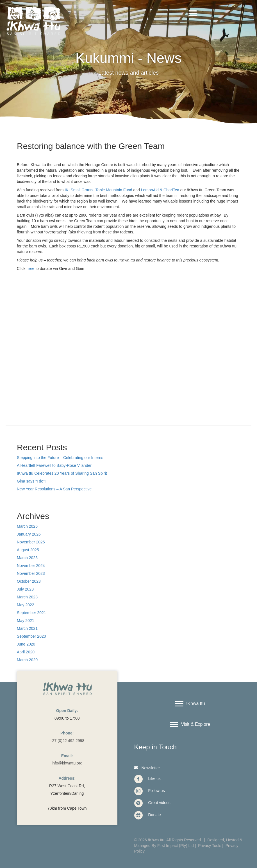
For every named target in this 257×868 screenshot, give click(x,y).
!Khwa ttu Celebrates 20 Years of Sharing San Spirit (62, 473)
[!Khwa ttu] (190, 704)
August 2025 (28, 550)
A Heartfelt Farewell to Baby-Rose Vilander (54, 465)
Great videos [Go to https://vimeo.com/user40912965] (159, 803)
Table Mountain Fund (114, 190)
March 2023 (27, 597)
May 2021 (25, 621)
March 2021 (27, 628)
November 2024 (31, 566)
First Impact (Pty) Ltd (176, 846)
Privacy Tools (210, 846)
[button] (146, 768)
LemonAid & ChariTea (160, 190)
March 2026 (27, 526)
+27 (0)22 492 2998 (67, 741)
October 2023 (29, 581)
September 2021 (31, 613)
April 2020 (26, 652)
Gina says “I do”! (31, 481)
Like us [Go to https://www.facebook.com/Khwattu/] (154, 779)
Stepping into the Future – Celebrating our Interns (60, 458)
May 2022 (25, 605)
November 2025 (31, 542)
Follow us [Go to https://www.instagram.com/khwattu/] (157, 791)
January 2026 (29, 534)
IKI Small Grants (79, 190)
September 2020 (31, 636)
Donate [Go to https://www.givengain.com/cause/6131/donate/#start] (155, 815)
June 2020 (26, 644)
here (30, 268)
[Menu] (193, 13)
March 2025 (27, 558)
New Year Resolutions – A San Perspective (54, 489)
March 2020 (27, 660)
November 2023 (31, 573)
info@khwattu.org (67, 763)
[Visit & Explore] (190, 725)
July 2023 (25, 589)
